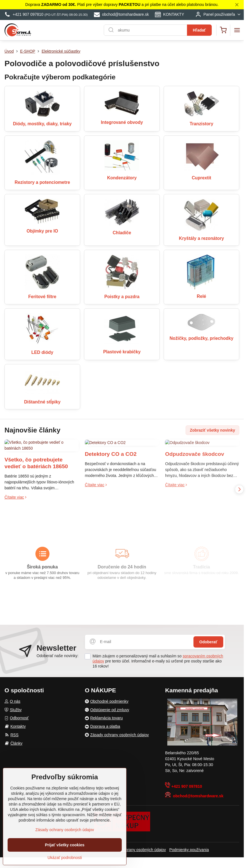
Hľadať (199, 30)
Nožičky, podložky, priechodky (201, 338)
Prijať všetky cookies (65, 845)
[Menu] (237, 30)
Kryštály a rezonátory (201, 238)
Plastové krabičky (122, 352)
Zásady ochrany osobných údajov (137, 850)
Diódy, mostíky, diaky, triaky (42, 124)
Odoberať (208, 642)
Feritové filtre (42, 297)
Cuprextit (201, 178)
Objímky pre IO (42, 231)
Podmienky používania (189, 850)
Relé (201, 296)
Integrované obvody (122, 122)
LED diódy (42, 352)
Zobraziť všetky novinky (212, 430)
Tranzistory (201, 124)
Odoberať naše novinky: (58, 656)
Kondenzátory (122, 178)
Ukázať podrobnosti (65, 858)
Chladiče (122, 233)
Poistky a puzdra (122, 297)
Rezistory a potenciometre (42, 182)
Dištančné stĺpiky (42, 402)
